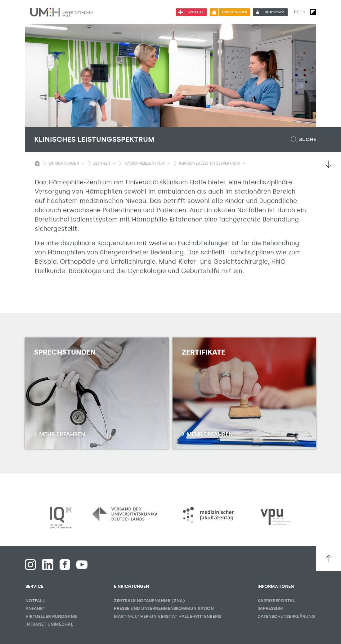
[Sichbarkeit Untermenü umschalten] (83, 163)
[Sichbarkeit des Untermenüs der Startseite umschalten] (37, 163)
